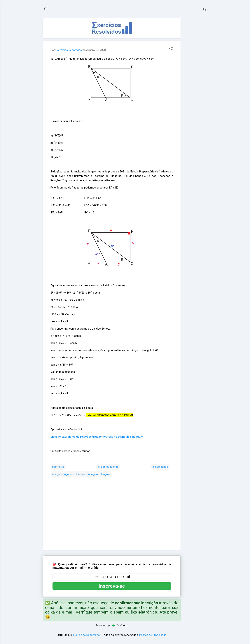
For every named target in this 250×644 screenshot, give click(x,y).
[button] (171, 49)
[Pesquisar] (205, 10)
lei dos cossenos (108, 467)
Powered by (112, 625)
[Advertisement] (195, 74)
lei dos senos (160, 467)
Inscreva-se (112, 586)
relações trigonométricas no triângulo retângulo (81, 474)
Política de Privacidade (153, 635)
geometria (58, 467)
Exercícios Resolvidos (86, 635)
